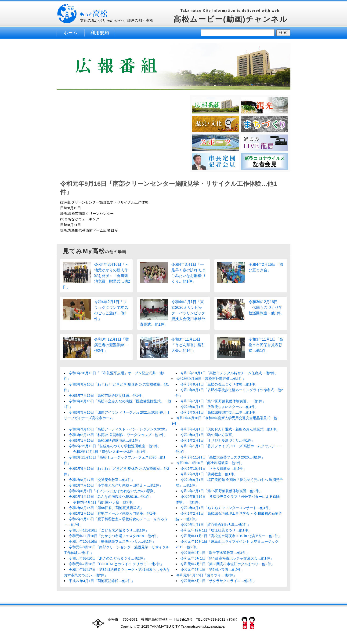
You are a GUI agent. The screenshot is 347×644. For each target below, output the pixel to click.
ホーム (71, 33)
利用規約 (100, 33)
